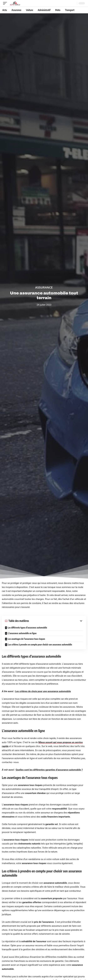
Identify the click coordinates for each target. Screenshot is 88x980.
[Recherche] (74, 3)
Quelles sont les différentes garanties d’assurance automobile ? (49, 770)
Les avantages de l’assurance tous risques (26, 639)
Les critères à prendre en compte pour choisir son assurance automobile (40, 645)
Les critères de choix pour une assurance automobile (43, 691)
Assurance (44, 287)
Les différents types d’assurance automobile (27, 628)
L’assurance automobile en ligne (22, 633)
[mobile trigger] (6, 3)
